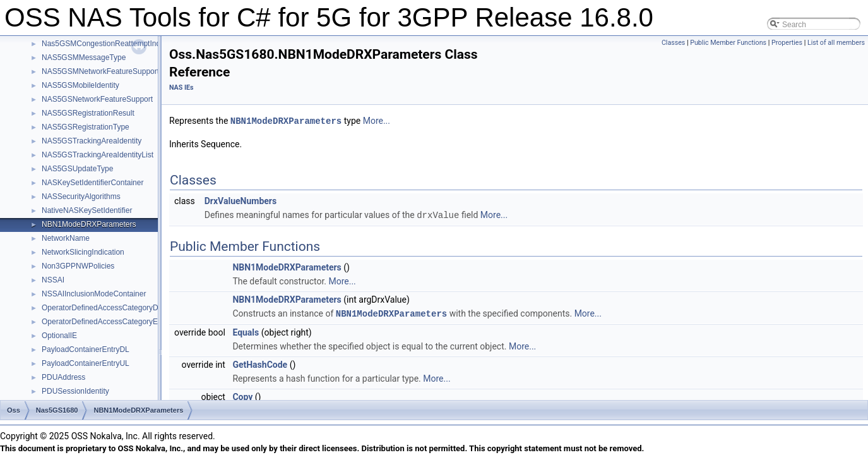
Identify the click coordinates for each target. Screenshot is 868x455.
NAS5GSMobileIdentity (80, 85)
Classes (673, 43)
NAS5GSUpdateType (77, 169)
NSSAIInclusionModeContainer (94, 294)
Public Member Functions (728, 43)
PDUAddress (63, 377)
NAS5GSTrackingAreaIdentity (92, 141)
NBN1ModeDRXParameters (89, 224)
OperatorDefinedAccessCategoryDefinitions (115, 308)
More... (377, 121)
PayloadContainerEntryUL (86, 363)
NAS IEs (181, 88)
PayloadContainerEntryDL (86, 349)
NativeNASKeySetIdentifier (87, 210)
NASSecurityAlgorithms (81, 197)
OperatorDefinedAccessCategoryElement (111, 322)
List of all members (836, 43)
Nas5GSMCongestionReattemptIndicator (110, 44)
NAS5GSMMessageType (84, 58)
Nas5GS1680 (57, 410)
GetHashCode (260, 363)
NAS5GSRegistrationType (86, 127)
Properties (787, 43)
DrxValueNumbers (241, 200)
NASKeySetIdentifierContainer (92, 183)
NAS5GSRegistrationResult (88, 113)
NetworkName (66, 238)
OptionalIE (59, 336)
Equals (246, 331)
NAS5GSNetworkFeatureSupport (97, 99)
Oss (14, 410)
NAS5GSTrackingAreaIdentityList (98, 155)
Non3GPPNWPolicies (78, 266)
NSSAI (53, 280)
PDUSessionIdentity (75, 391)
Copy (242, 395)
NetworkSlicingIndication (83, 252)
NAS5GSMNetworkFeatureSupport (100, 71)
